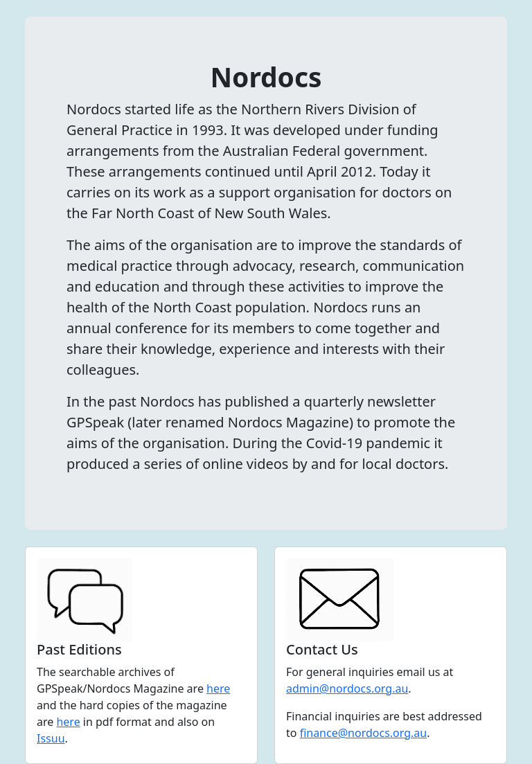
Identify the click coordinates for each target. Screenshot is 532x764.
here (218, 689)
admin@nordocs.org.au (347, 689)
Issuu (51, 738)
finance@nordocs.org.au (364, 733)
